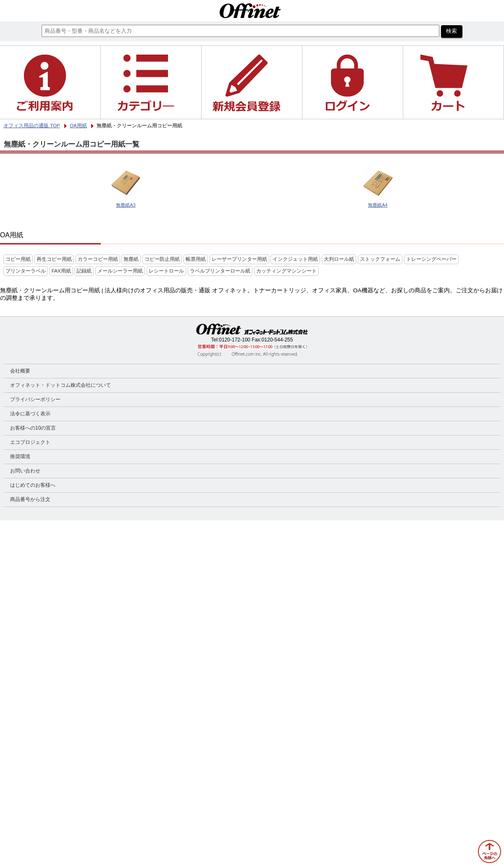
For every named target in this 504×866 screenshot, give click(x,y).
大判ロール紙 (339, 259)
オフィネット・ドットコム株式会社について (60, 385)
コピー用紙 (18, 259)
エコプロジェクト (30, 442)
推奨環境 (20, 457)
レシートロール (166, 271)
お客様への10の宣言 (33, 428)
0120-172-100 (235, 340)
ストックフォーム (380, 259)
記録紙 (84, 271)
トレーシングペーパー (431, 259)
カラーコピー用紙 (98, 259)
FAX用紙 (61, 271)
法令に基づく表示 (30, 414)
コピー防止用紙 (162, 259)
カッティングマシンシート (286, 271)
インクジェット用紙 (295, 259)
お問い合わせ (25, 471)
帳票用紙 (196, 259)
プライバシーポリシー (35, 399)
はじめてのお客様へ (33, 485)
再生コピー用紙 (54, 259)
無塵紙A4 (378, 205)
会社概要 (20, 371)
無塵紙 (131, 259)
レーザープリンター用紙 (239, 259)
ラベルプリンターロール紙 (220, 271)
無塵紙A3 (126, 205)
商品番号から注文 (30, 499)
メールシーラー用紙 (120, 271)
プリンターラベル (26, 271)
